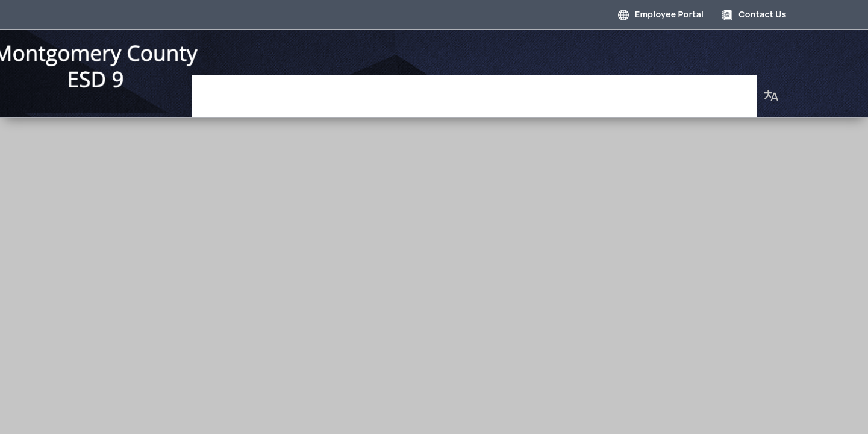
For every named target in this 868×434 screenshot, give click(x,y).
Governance (299, 90)
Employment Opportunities (564, 90)
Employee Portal (661, 14)
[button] (772, 90)
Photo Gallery (451, 90)
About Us (726, 90)
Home (239, 90)
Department (373, 90)
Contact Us (754, 14)
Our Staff (666, 90)
